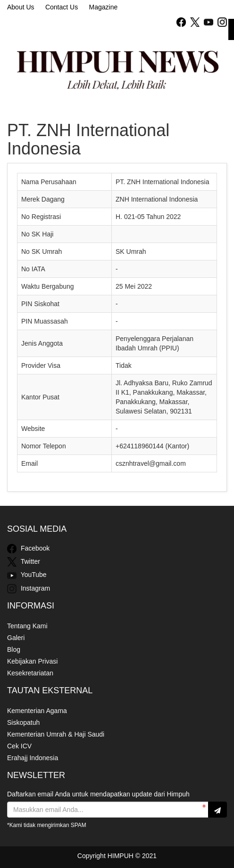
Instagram (29, 589)
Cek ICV (19, 746)
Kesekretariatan (30, 673)
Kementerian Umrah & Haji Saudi (56, 734)
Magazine (104, 7)
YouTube (27, 576)
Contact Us (62, 7)
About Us (21, 7)
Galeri (16, 638)
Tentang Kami (27, 626)
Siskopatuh (23, 722)
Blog (14, 649)
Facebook (28, 549)
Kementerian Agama (37, 711)
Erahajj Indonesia (33, 758)
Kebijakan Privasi (32, 661)
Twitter (24, 562)
